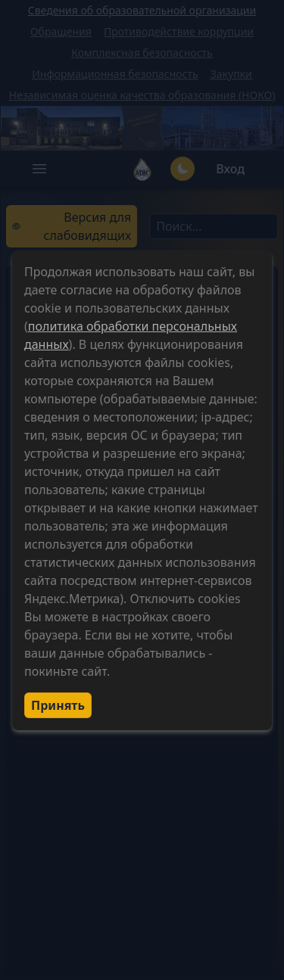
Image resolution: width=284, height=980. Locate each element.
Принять (58, 705)
